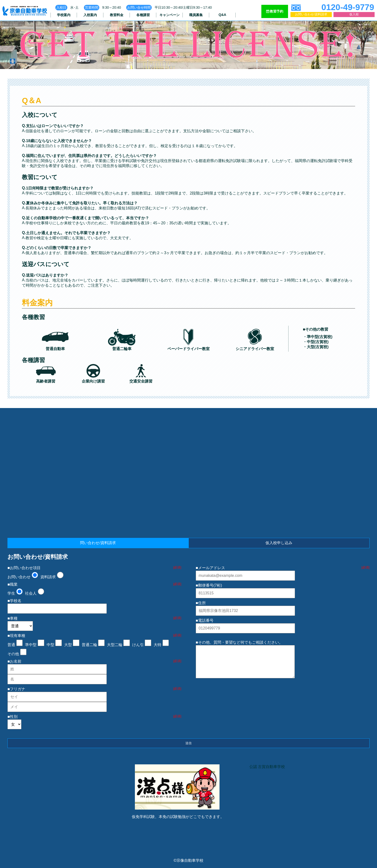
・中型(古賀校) (316, 342)
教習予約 (275, 11)
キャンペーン (170, 15)
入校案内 (90, 15)
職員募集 (196, 15)
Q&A (222, 15)
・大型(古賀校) (316, 347)
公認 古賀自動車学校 (267, 767)
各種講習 (143, 15)
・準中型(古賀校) (318, 337)
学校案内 (64, 15)
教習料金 (117, 15)
